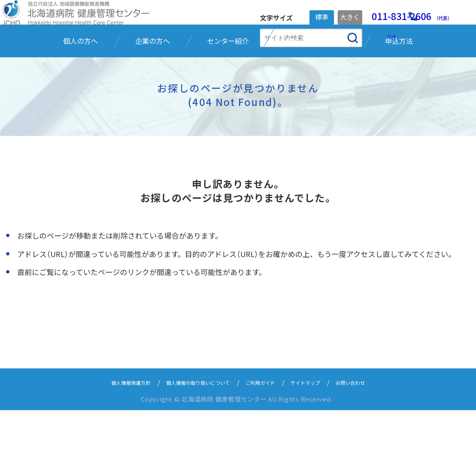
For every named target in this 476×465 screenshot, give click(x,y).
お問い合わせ (370, 437)
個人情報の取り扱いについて (192, 437)
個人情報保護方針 (112, 437)
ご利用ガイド (266, 437)
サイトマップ (318, 437)
